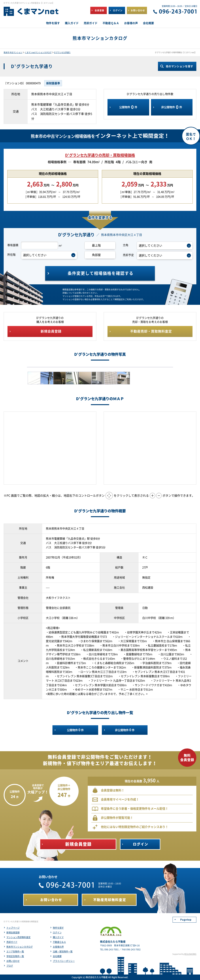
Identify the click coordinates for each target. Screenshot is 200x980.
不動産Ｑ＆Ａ (59, 942)
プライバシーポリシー (64, 961)
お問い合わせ (13, 961)
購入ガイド (58, 937)
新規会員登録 (13, 932)
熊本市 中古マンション (13, 52)
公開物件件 (128, 107)
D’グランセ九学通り (62, 52)
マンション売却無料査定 (18, 937)
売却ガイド (12, 942)
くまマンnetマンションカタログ (38, 52)
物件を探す (58, 928)
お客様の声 (58, 947)
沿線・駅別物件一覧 (63, 951)
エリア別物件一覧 (15, 951)
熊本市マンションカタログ (20, 947)
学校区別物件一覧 (15, 956)
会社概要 (57, 956)
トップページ (13, 928)
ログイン (57, 932)
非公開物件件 (172, 107)
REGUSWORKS (190, 954)
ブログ (10, 966)
